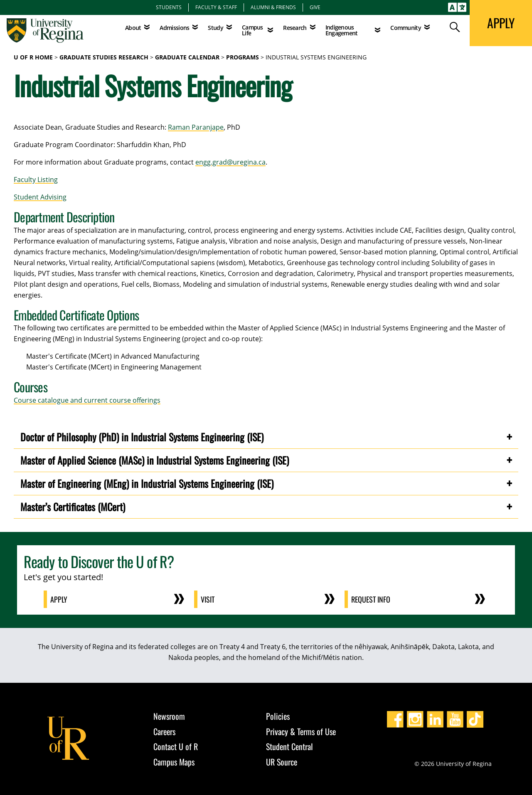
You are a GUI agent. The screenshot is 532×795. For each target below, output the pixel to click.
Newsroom (169, 716)
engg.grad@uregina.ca (230, 162)
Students (169, 7)
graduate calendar (187, 57)
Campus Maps (174, 762)
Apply (59, 599)
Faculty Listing (36, 180)
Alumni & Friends (273, 7)
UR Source (282, 762)
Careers (164, 731)
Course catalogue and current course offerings (87, 400)
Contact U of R (176, 746)
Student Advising (40, 197)
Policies (278, 716)
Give (315, 7)
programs (243, 57)
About (133, 28)
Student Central (289, 746)
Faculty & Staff (216, 7)
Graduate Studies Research (104, 57)
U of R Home (33, 57)
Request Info (371, 599)
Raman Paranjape (196, 127)
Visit (208, 599)
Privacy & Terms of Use (301, 731)
